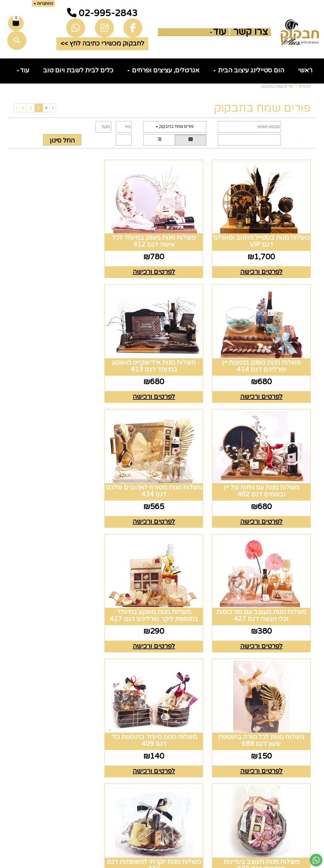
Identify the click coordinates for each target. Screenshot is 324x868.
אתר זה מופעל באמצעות (162, 864)
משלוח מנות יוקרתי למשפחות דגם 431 (60, 598)
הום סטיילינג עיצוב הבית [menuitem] (249, 71)
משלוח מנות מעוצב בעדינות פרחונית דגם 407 (162, 598)
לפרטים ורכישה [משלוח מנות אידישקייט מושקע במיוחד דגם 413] (264, 388)
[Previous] (46, 108)
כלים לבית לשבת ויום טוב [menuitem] (78, 71)
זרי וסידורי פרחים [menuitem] (284, 769)
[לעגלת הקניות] (16, 23)
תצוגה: (226, 139)
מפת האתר (291, 677)
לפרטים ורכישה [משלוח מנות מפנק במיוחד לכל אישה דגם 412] (162, 268)
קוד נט (152, 864)
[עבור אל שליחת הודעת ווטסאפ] (316, 860)
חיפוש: (301, 126)
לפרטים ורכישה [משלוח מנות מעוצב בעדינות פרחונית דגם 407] (162, 629)
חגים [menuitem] (304, 759)
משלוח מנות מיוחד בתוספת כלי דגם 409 (264, 598)
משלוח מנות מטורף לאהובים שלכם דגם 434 (60, 357)
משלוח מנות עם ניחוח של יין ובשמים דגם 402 (162, 357)
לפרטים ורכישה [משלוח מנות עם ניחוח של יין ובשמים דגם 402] (162, 388)
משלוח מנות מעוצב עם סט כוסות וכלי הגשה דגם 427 (264, 477)
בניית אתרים (137, 864)
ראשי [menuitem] (305, 71)
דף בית (305, 86)
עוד (218, 32)
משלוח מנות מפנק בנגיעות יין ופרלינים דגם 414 (60, 237)
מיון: (304, 139)
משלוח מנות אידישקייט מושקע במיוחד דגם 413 (264, 357)
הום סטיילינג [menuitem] (292, 779)
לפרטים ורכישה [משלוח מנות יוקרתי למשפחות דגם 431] (60, 629)
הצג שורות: (147, 139)
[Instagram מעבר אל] (209, 708)
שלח (64, 829)
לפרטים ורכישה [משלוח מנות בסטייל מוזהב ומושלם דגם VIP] (264, 268)
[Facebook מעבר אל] (227, 708)
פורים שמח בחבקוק (277, 86)
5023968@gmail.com (124, 759)
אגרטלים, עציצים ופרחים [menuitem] (163, 71)
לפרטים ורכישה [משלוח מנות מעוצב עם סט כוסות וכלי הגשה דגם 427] (264, 508)
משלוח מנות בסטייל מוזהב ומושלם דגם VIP (264, 237)
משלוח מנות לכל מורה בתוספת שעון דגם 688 (60, 477)
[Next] (23, 108)
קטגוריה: (224, 127)
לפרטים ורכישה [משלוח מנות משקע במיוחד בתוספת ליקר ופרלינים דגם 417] (162, 508)
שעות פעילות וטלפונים (135, 682)
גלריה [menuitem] (302, 739)
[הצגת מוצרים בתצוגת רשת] (190, 140)
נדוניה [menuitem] (302, 789)
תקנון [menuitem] (303, 729)
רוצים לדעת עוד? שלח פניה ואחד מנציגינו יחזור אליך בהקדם (49, 691)
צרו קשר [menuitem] (250, 32)
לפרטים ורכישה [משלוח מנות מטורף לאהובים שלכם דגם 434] (60, 388)
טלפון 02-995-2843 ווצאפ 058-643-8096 (125, 723)
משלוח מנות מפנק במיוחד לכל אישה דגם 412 (162, 237)
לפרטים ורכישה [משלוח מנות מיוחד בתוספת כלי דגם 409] (264, 629)
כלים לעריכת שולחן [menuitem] (281, 719)
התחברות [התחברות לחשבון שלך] (43, 3)
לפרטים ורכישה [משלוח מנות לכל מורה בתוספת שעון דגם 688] (60, 508)
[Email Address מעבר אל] (188, 708)
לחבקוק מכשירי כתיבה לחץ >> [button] (102, 44)
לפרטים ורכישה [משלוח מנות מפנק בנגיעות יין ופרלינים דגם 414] (60, 268)
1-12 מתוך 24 (102, 140)
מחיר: (153, 126)
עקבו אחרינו (213, 677)
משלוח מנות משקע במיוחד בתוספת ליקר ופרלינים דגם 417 (162, 477)
